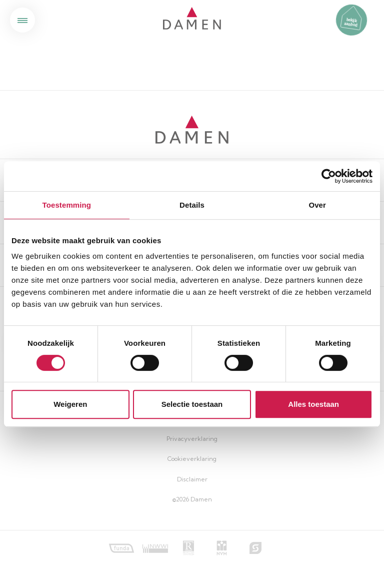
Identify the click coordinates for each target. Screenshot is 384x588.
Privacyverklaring (192, 439)
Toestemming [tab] (67, 205)
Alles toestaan (313, 404)
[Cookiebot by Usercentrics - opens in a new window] (329, 176)
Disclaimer (192, 479)
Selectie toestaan (192, 404)
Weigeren (70, 404)
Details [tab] (192, 205)
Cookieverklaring (192, 459)
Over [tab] (317, 205)
